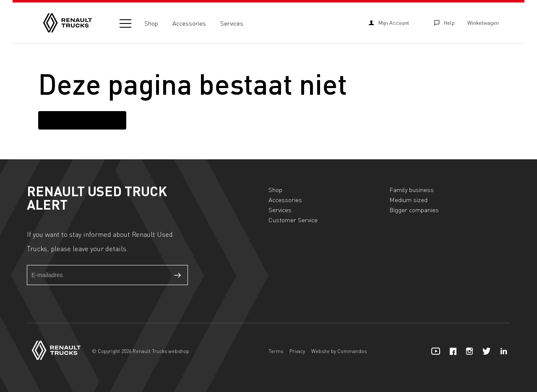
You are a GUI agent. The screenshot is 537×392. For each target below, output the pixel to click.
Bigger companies (414, 210)
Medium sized (408, 200)
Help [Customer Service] (444, 23)
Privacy (297, 351)
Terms (276, 351)
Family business (412, 190)
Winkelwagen (483, 23)
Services (232, 23)
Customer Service (293, 220)
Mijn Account (389, 23)
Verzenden (178, 275)
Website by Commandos (339, 351)
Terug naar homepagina (82, 120)
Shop (151, 23)
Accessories (189, 23)
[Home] (68, 23)
